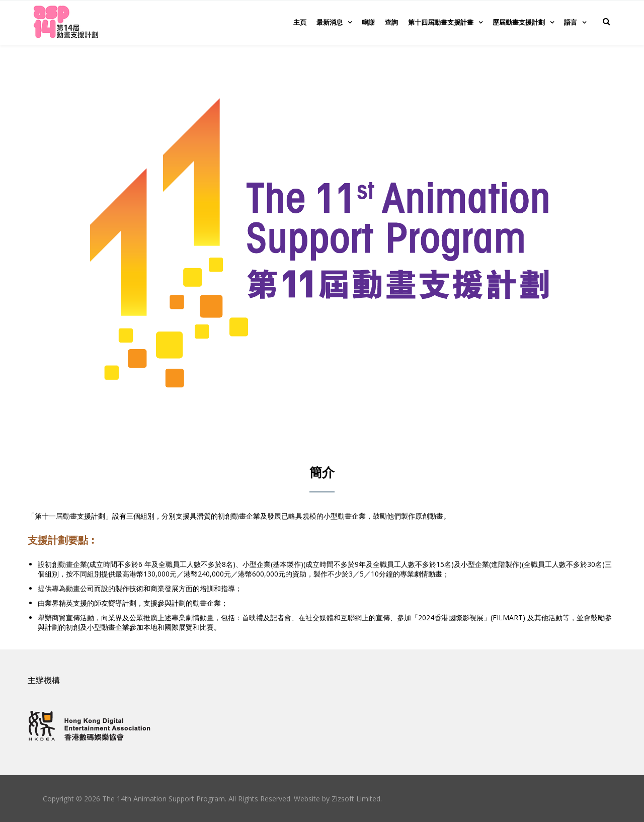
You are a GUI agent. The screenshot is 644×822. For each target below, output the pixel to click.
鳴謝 (368, 22)
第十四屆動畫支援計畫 (441, 22)
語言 (571, 22)
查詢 (391, 22)
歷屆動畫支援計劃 (519, 22)
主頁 (300, 22)
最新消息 (330, 22)
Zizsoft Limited (356, 799)
